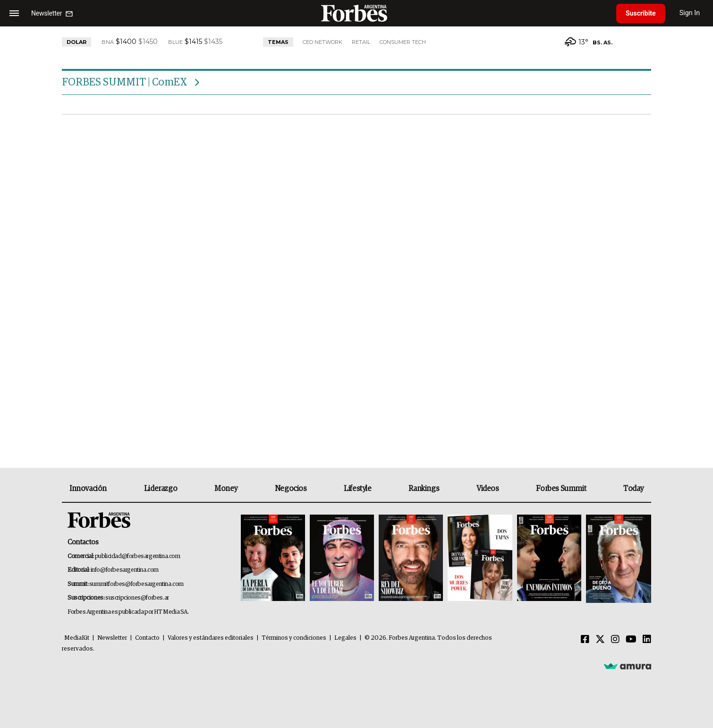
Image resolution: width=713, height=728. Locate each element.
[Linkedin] (647, 640)
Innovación (88, 489)
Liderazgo (161, 489)
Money (226, 489)
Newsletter (112, 638)
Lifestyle (357, 489)
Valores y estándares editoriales (211, 638)
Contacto (147, 638)
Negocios (291, 489)
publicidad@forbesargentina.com (138, 556)
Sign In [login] (690, 13)
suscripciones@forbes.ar (137, 598)
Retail (361, 42)
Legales (345, 638)
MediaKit (77, 638)
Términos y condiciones (294, 638)
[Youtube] (631, 640)
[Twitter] (600, 640)
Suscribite (641, 13)
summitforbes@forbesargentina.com (136, 584)
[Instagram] (615, 640)
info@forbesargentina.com (125, 570)
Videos (488, 489)
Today (633, 489)
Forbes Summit (561, 489)
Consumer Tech (403, 42)
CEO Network (323, 42)
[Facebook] (585, 640)
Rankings (424, 489)
